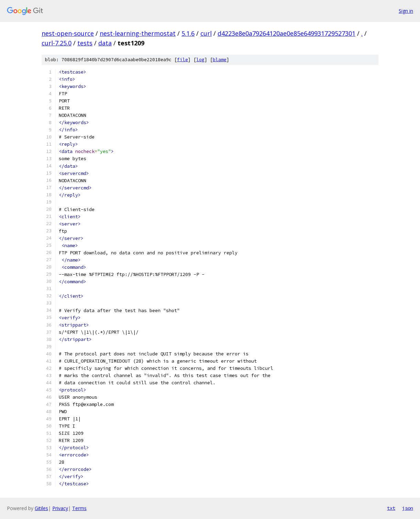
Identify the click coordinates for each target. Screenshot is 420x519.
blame (220, 60)
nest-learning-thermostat (138, 33)
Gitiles (41, 508)
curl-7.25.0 (57, 43)
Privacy (60, 508)
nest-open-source (68, 33)
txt (391, 508)
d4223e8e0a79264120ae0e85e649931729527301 (286, 33)
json (408, 508)
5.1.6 (188, 33)
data (105, 43)
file (183, 60)
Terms (79, 508)
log (200, 60)
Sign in (406, 11)
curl (206, 33)
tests (85, 43)
